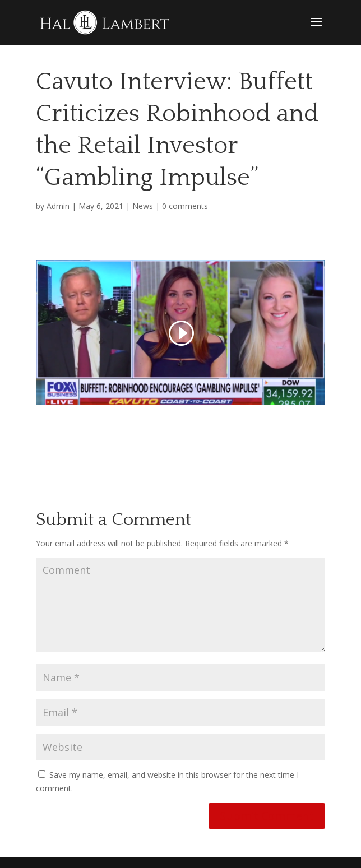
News (143, 206)
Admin (58, 206)
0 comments (185, 206)
